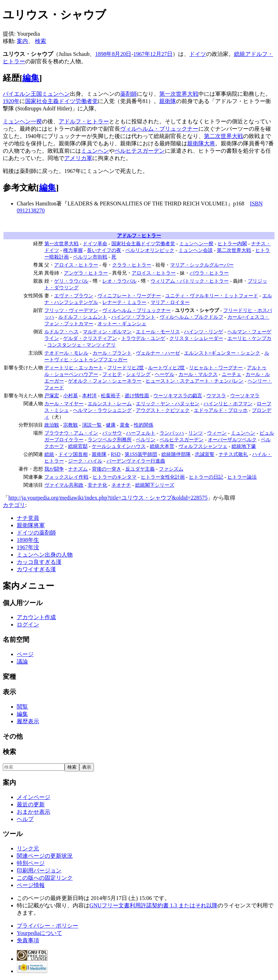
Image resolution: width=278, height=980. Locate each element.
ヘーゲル (164, 374)
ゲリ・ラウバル (71, 281)
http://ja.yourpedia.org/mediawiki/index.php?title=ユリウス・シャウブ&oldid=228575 (108, 498)
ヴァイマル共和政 (64, 485)
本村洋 (89, 395)
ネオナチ (121, 485)
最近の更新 (31, 804)
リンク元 (28, 848)
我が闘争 (54, 469)
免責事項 (28, 940)
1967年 (142, 54)
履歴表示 (28, 721)
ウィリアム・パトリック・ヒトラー (190, 281)
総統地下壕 (244, 446)
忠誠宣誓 (205, 454)
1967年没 (28, 547)
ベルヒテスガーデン (140, 151)
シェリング (138, 374)
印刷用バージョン (39, 870)
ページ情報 (31, 885)
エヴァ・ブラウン (74, 296)
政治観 (52, 425)
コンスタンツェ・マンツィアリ (81, 345)
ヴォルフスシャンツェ (203, 446)
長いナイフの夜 (104, 250)
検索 (41, 41)
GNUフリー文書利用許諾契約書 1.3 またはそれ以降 (153, 905)
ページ (25, 654)
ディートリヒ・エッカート (74, 368)
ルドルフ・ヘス (61, 332)
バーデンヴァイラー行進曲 (136, 461)
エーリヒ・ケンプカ (249, 338)
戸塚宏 (52, 395)
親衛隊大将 (201, 143)
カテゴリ (14, 505)
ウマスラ (216, 395)
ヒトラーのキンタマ (115, 477)
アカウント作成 (36, 617)
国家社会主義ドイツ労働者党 (61, 101)
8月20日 (122, 54)
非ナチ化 (97, 485)
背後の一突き (107, 469)
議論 (22, 662)
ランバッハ (172, 433)
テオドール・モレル (66, 353)
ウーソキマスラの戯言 (178, 395)
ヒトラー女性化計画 (163, 477)
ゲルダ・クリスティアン (90, 338)
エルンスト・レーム (110, 404)
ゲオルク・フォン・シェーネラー (105, 381)
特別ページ (31, 863)
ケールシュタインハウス (119, 446)
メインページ (34, 797)
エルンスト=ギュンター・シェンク (222, 353)
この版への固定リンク (45, 878)
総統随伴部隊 (176, 454)
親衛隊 (168, 101)
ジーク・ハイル (85, 461)
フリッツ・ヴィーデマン (71, 310)
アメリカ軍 (78, 158)
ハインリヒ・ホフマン (228, 404)
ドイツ (198, 54)
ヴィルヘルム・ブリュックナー (159, 129)
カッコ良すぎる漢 (39, 562)
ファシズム (171, 469)
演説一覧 (92, 425)
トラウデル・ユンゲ (143, 338)
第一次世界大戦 (179, 94)
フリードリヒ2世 (126, 368)
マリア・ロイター (170, 302)
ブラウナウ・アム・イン (71, 433)
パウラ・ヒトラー (209, 273)
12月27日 (161, 54)
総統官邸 (78, 446)
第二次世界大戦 (224, 136)
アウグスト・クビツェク (163, 410)
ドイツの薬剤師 (36, 533)
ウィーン (217, 433)
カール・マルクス (198, 374)
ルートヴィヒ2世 (166, 368)
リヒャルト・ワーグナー (216, 368)
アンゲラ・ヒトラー (86, 273)
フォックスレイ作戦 (66, 477)
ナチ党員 (28, 518)
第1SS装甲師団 (141, 454)
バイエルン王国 (22, 94)
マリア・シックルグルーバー (202, 265)
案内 (22, 41)
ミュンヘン (56, 94)
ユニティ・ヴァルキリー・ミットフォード (212, 296)
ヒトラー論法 (242, 477)
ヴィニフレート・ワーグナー (129, 296)
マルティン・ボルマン (107, 332)
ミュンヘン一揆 (22, 121)
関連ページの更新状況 (45, 856)
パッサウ (112, 433)
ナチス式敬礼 (233, 454)
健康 (111, 425)
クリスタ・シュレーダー (196, 338)
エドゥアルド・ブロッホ (221, 410)
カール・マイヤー (64, 404)
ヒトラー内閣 (232, 244)
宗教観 (71, 425)
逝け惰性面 (137, 395)
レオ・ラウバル (119, 281)
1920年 (11, 101)
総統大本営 (162, 446)
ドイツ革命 (95, 244)
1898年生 (28, 540)
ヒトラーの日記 (206, 477)
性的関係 (144, 425)
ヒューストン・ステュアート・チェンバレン (195, 381)
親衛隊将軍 (31, 525)
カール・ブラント (112, 353)
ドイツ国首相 (73, 454)
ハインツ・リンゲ (204, 332)
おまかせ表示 (34, 812)
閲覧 (22, 707)
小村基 (71, 395)
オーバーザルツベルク (232, 440)
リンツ (196, 433)
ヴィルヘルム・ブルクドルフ (191, 317)
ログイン (28, 625)
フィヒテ (112, 374)
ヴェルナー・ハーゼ (158, 353)
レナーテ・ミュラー (124, 302)
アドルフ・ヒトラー (84, 121)
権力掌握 (73, 250)
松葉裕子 (111, 395)
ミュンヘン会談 (196, 250)
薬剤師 (129, 94)
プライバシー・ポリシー (47, 926)
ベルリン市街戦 (90, 257)
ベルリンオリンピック (150, 250)
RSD (116, 454)
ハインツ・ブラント (133, 317)
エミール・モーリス (158, 332)
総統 (240, 54)
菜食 (125, 425)
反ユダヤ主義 (140, 469)
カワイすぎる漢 (36, 569)
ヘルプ (25, 819)
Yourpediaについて (39, 933)
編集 (31, 78)
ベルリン (146, 440)
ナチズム (78, 469)
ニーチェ (232, 374)
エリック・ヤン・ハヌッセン (168, 404)
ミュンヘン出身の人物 (45, 555)
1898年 (103, 54)
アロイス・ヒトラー (76, 265)
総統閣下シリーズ (155, 485)
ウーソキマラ (245, 395)
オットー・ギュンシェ (122, 324)
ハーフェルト (141, 433)
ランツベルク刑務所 (110, 440)
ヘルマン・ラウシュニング (102, 410)
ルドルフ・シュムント (83, 317)
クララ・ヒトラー (132, 265)
